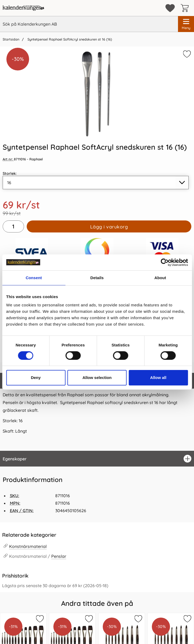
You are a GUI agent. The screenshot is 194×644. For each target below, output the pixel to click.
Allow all (158, 378)
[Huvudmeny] (186, 24)
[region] (97, 459)
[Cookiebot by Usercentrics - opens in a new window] (165, 262)
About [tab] (160, 278)
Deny (36, 378)
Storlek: (10, 173)
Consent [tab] (34, 278)
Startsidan (11, 39)
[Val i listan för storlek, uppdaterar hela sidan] (96, 183)
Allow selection (97, 378)
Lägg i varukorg (109, 227)
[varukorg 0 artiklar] (186, 8)
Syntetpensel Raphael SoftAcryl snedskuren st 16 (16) (69, 39)
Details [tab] (97, 278)
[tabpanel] (97, 412)
